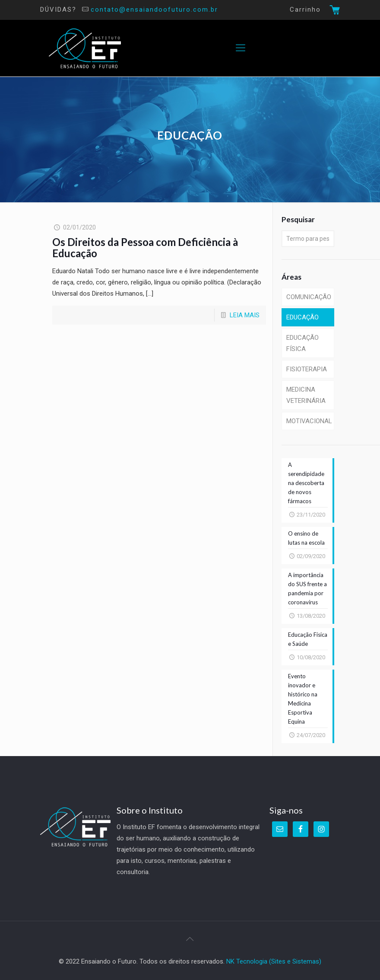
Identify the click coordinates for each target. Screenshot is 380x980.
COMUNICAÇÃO (309, 297)
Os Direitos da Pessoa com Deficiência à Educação (145, 247)
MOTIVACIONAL (309, 421)
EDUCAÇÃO (302, 317)
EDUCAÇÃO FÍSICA (302, 343)
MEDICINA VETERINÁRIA (306, 395)
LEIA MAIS (245, 315)
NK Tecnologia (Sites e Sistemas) (274, 961)
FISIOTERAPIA (307, 369)
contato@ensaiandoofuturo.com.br (154, 10)
